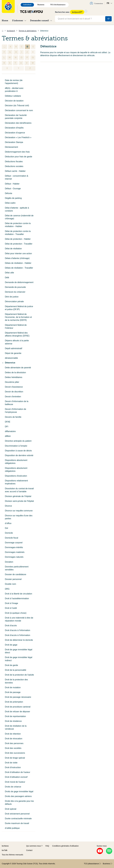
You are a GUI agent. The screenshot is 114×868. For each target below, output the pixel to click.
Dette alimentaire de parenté (18, 368)
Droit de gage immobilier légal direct (19, 651)
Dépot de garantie (13, 353)
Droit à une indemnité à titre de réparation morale (19, 619)
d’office (8, 523)
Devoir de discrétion (14, 392)
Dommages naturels (14, 557)
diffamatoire (10, 431)
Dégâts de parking (13, 198)
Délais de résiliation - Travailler (19, 268)
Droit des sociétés (13, 748)
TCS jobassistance (93, 864)
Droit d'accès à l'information (18, 630)
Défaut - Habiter (12, 184)
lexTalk (5, 850)
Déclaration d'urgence (15, 133)
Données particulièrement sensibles (17, 568)
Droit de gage (11, 645)
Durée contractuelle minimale (18, 819)
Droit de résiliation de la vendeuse (16, 727)
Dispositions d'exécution (16, 476)
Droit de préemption (14, 702)
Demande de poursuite (15, 287)
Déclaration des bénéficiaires (18, 123)
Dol (6, 528)
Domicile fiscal (11, 538)
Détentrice (9, 363)
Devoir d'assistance (14, 387)
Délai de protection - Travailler (19, 244)
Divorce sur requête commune (19, 511)
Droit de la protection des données (16, 681)
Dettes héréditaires (14, 377)
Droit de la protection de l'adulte (19, 675)
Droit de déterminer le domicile (19, 640)
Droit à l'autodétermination (17, 598)
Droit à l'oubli (11, 608)
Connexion (96, 3)
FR (109, 3)
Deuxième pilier (12, 382)
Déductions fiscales (14, 162)
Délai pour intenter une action (18, 253)
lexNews (5, 846)
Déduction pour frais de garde (19, 157)
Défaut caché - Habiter (15, 171)
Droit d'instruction (13, 767)
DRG (7, 589)
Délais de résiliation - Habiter (18, 263)
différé (8, 436)
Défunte (9, 193)
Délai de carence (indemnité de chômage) (19, 217)
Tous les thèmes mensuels (12, 855)
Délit (7, 278)
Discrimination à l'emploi (16, 446)
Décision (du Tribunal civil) (17, 105)
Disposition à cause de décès (18, 451)
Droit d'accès (11, 626)
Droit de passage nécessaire (18, 697)
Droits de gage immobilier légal (19, 791)
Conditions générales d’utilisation (65, 846)
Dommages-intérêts (14, 547)
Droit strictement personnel (17, 814)
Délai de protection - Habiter (18, 239)
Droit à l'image (11, 603)
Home (5, 21)
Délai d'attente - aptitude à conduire (17, 209)
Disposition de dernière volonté (19, 455)
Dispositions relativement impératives (16, 482)
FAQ (47, 846)
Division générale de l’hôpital (18, 496)
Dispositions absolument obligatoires (16, 462)
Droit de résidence (13, 721)
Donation (9, 562)
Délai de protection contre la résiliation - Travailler (18, 233)
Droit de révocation (14, 739)
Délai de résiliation (13, 249)
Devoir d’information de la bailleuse (17, 403)
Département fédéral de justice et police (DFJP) (19, 308)
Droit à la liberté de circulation (19, 594)
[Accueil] (3, 31)
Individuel (27, 5)
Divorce (8, 506)
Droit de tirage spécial (15, 758)
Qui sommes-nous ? (34, 846)
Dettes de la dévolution (15, 372)
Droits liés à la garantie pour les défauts (19, 803)
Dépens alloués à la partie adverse (17, 342)
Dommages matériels (15, 552)
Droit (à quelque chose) (16, 613)
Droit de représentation (15, 716)
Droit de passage (13, 692)
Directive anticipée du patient (18, 441)
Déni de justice (12, 297)
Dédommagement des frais (17, 152)
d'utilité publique (12, 828)
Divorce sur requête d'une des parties (19, 517)
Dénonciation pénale (14, 301)
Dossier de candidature (16, 574)
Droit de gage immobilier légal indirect (19, 659)
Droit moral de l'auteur (15, 782)
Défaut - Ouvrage (13, 189)
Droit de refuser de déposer (17, 712)
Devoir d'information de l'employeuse (15, 411)
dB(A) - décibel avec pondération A (14, 90)
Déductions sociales (14, 166)
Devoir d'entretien (13, 397)
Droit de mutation (13, 687)
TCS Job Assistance (58, 5)
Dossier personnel (13, 579)
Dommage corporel (14, 543)
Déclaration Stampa (14, 142)
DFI (7, 427)
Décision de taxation (14, 101)
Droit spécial (11, 809)
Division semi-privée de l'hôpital (19, 501)
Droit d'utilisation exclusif (16, 777)
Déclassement (11, 147)
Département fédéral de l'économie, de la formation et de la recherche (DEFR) (18, 317)
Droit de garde (11, 665)
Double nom (10, 584)
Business (41, 5)
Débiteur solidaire (13, 96)
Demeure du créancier (15, 292)
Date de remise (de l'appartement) (14, 82)
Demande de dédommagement (19, 282)
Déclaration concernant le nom (19, 110)
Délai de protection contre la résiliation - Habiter (18, 225)
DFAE (8, 422)
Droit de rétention (13, 734)
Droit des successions (15, 753)
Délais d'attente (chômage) (17, 258)
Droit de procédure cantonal (18, 707)
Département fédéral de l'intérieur (16, 327)
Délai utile (9, 273)
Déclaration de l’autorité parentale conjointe (16, 117)
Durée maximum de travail (17, 823)
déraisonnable (11, 358)
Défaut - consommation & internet (17, 177)
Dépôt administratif (13, 348)
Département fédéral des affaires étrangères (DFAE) (17, 334)
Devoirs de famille (13, 417)
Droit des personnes (14, 743)
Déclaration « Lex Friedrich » (18, 137)
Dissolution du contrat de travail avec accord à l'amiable (19, 490)
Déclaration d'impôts (14, 128)
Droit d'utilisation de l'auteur (18, 772)
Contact (29, 850)
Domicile (9, 533)
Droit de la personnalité (16, 670)
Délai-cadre (10, 203)
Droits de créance (13, 787)
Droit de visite (11, 763)
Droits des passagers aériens (18, 796)
